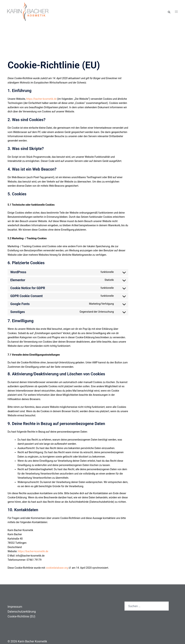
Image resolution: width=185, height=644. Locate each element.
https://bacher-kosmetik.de (41, 99)
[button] (169, 12)
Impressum (15, 607)
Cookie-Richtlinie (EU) (21, 616)
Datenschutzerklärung (22, 612)
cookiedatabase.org (57, 568)
